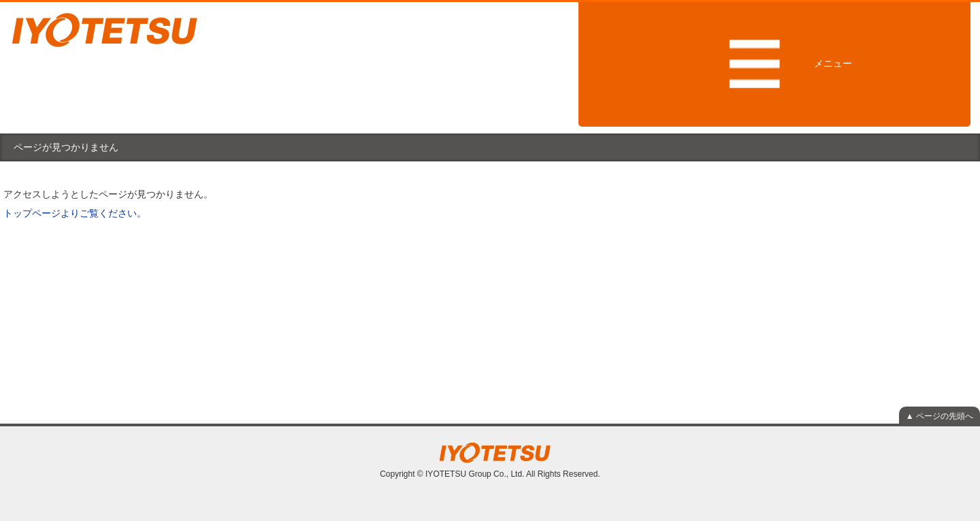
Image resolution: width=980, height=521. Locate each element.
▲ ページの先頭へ (940, 416)
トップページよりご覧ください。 (75, 213)
